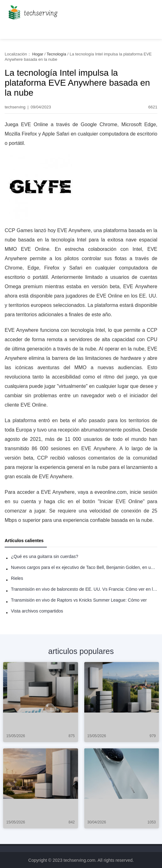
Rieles (17, 578)
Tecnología (56, 54)
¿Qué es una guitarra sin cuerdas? (45, 556)
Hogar (38, 54)
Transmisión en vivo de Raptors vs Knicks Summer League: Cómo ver (79, 600)
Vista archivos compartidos (37, 611)
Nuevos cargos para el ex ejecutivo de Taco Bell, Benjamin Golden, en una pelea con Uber (84, 567)
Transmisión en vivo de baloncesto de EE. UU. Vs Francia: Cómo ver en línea (84, 589)
